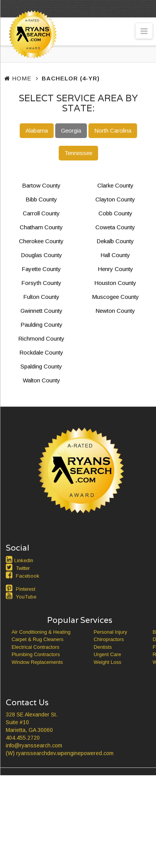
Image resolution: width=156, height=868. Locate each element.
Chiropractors (109, 639)
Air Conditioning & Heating (41, 632)
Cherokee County (41, 241)
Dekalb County (115, 241)
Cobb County (115, 213)
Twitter (23, 568)
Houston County (115, 283)
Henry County (115, 269)
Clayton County (115, 199)
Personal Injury (111, 632)
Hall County (115, 255)
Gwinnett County (42, 311)
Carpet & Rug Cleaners (37, 639)
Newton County (115, 311)
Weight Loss (108, 662)
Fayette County (41, 269)
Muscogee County (115, 297)
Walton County (42, 380)
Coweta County (115, 227)
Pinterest (25, 589)
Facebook (28, 576)
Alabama (37, 130)
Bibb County (41, 199)
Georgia (71, 130)
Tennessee (78, 153)
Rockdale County (41, 352)
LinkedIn (24, 560)
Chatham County (41, 227)
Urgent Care (108, 654)
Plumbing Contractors (36, 654)
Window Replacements (37, 662)
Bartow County (41, 185)
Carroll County (41, 213)
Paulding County (42, 325)
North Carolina (113, 130)
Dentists (103, 647)
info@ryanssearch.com (34, 745)
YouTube (26, 597)
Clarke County (115, 185)
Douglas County (42, 255)
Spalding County (41, 366)
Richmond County (41, 339)
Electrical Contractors (36, 647)
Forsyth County (41, 283)
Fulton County (41, 297)
